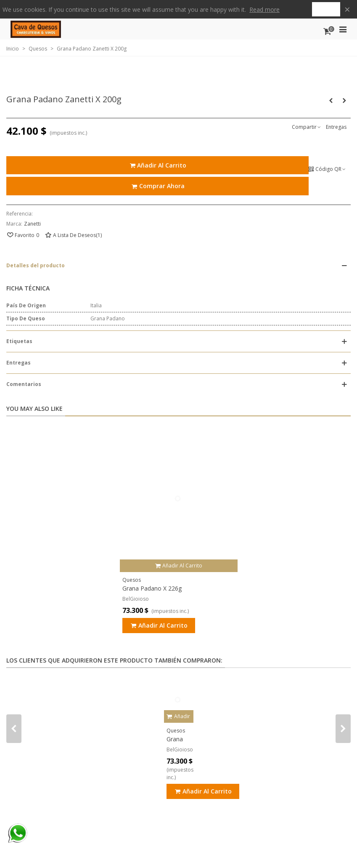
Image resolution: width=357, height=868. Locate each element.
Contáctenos (215, 81)
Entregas (336, 127)
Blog (176, 81)
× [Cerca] (347, 9)
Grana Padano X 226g (152, 588)
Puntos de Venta (84, 81)
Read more (264, 9)
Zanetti (32, 224)
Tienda (34, 81)
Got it (326, 9)
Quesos (132, 580)
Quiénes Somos (139, 81)
